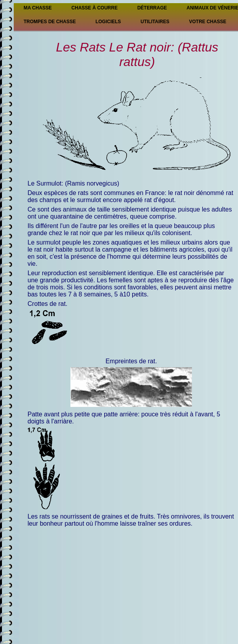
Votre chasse (208, 22)
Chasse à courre (95, 8)
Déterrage (152, 8)
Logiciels (108, 22)
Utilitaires (155, 22)
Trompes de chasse (50, 22)
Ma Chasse (38, 8)
